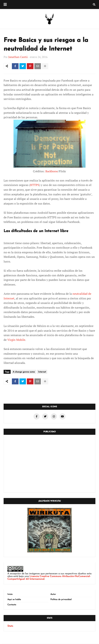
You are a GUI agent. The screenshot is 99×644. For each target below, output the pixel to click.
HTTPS (35, 185)
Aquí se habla (14, 600)
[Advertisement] (49, 464)
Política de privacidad (61, 600)
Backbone (52, 171)
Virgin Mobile (16, 340)
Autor (53, 594)
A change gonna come (24, 372)
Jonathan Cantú (18, 57)
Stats (10, 626)
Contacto (12, 605)
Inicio (10, 594)
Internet (42, 372)
